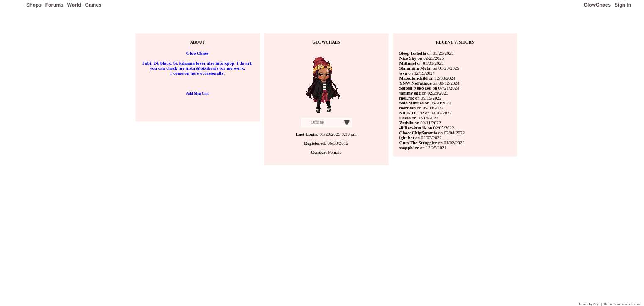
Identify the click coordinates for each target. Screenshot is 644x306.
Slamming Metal (416, 68)
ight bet (407, 138)
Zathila (406, 123)
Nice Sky (408, 58)
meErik (407, 98)
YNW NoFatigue (416, 83)
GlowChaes (597, 5)
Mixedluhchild (414, 78)
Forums (54, 5)
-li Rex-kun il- (413, 128)
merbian (408, 108)
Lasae (405, 118)
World (74, 5)
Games (93, 5)
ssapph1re (409, 148)
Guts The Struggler (419, 143)
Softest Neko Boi (416, 88)
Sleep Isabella (413, 53)
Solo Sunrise (411, 103)
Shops (34, 5)
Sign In (623, 5)
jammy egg (410, 93)
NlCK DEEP (412, 113)
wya (403, 73)
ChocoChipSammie (418, 133)
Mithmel (408, 63)
